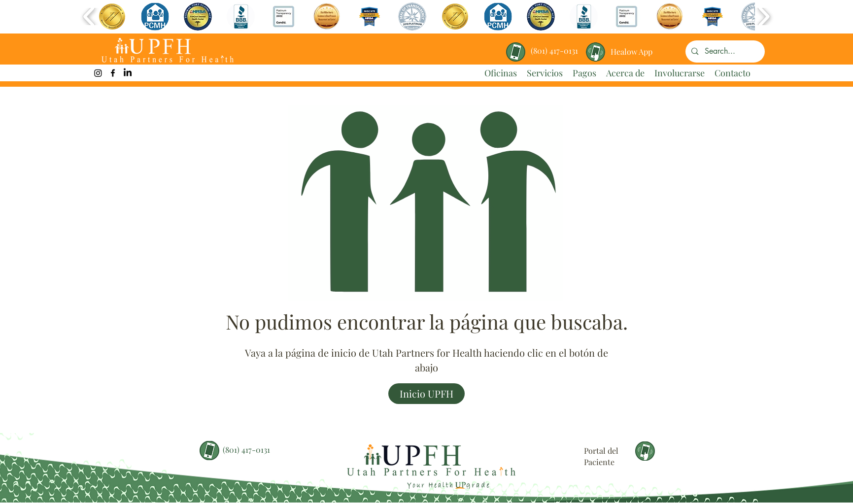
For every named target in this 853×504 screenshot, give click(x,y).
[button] (112, 17)
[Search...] (725, 51)
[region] (632, 48)
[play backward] (89, 16)
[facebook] (113, 73)
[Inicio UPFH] (426, 394)
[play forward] (764, 16)
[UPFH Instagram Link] (98, 73)
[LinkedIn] (128, 73)
